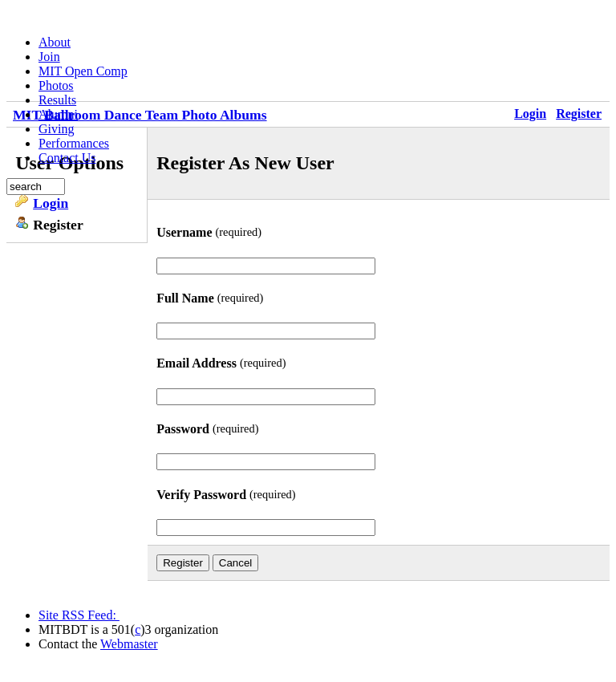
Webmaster (129, 644)
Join (49, 57)
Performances (74, 143)
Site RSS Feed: (79, 615)
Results (57, 100)
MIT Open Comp (83, 71)
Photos (56, 85)
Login (51, 203)
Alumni (58, 114)
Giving (56, 129)
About (55, 42)
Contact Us (67, 158)
